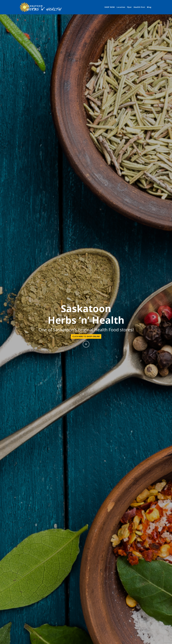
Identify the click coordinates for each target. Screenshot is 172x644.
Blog (149, 7)
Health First (139, 7)
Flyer (129, 7)
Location (121, 7)
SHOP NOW (110, 7)
